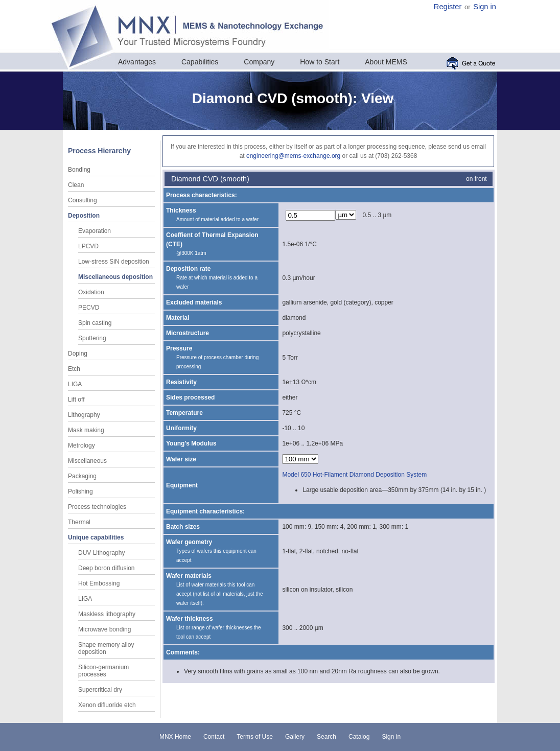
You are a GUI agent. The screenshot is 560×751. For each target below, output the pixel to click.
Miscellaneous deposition (115, 277)
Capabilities (200, 62)
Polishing (80, 491)
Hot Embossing (99, 583)
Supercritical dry (100, 690)
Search (326, 737)
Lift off (76, 400)
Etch (74, 369)
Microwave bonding (104, 629)
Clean (76, 185)
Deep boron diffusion (107, 568)
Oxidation (91, 292)
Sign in (485, 7)
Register (448, 7)
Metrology (81, 445)
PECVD (89, 308)
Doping (78, 354)
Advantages (137, 62)
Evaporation (95, 231)
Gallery (295, 737)
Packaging (82, 476)
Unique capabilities (96, 537)
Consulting (83, 200)
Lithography (84, 415)
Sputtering (92, 338)
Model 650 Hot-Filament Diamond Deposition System (354, 475)
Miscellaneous (87, 461)
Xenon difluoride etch (107, 705)
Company (259, 62)
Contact (214, 737)
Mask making (86, 430)
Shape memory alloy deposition (106, 648)
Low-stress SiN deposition (114, 262)
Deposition (84, 216)
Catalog (359, 737)
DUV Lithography (101, 553)
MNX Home (175, 737)
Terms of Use (255, 737)
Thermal (79, 522)
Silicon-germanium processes (103, 671)
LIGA (75, 384)
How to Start (320, 62)
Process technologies (97, 507)
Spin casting (95, 323)
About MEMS (386, 62)
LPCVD (88, 246)
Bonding (79, 170)
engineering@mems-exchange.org (293, 156)
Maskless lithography (107, 614)
